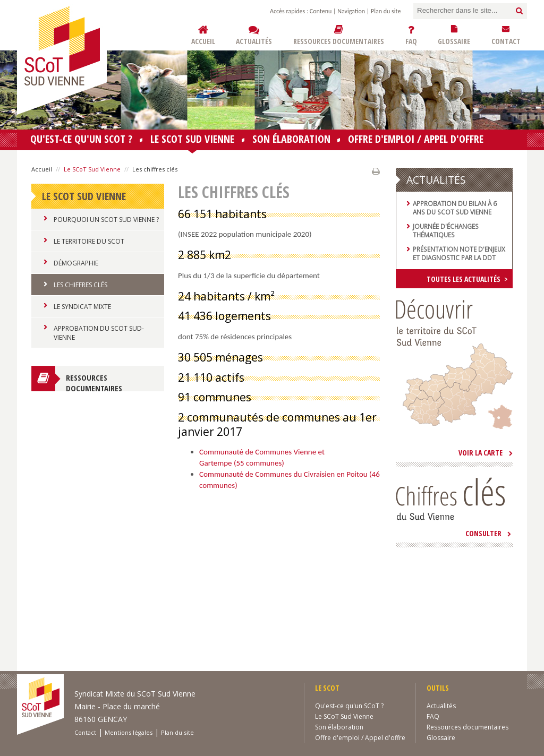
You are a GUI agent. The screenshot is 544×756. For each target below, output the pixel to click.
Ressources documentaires (94, 382)
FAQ (433, 716)
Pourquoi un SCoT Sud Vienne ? (106, 220)
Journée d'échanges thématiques (446, 230)
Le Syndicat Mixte (82, 307)
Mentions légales (129, 732)
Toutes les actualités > (467, 279)
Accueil (42, 169)
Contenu (321, 11)
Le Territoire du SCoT (89, 241)
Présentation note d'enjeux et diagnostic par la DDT (459, 253)
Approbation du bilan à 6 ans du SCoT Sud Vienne (455, 208)
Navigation (351, 11)
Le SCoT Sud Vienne (192, 141)
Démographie (76, 263)
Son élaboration (291, 139)
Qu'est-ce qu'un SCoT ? (81, 139)
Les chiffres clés (80, 285)
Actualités (441, 706)
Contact (85, 732)
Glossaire (441, 738)
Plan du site (386, 11)
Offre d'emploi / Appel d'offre (416, 139)
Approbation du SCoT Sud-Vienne (99, 333)
